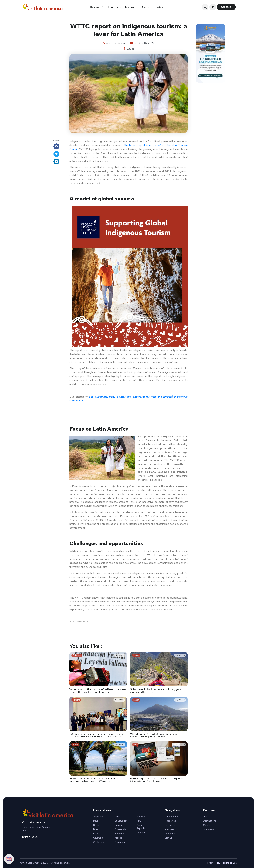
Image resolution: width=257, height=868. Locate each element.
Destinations (210, 821)
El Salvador (121, 821)
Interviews (208, 829)
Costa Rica (99, 842)
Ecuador (119, 825)
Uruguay (141, 833)
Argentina (98, 817)
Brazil (96, 829)
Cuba (118, 817)
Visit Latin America (34, 822)
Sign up (169, 838)
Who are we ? (172, 817)
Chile (96, 834)
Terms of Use (230, 863)
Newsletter (171, 825)
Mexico (119, 838)
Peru (139, 821)
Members (148, 7)
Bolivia (97, 825)
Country (115, 7)
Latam (130, 49)
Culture (207, 825)
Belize (96, 821)
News (206, 817)
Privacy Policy (213, 863)
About (161, 7)
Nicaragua (120, 842)
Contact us (170, 834)
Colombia (98, 838)
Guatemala (121, 829)
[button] (205, 7)
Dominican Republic (142, 827)
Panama (141, 817)
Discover (97, 7)
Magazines (132, 7)
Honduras (120, 834)
